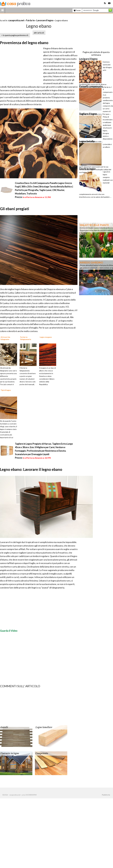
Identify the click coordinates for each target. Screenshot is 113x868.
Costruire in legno (10, 753)
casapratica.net (16, 20)
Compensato (42, 753)
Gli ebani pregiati (15, 209)
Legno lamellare (44, 727)
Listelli (4, 727)
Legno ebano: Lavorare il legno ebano (31, 469)
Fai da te (30, 20)
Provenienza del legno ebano (24, 43)
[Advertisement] (29, 17)
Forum (77, 10)
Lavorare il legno (45, 20)
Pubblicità (106, 795)
